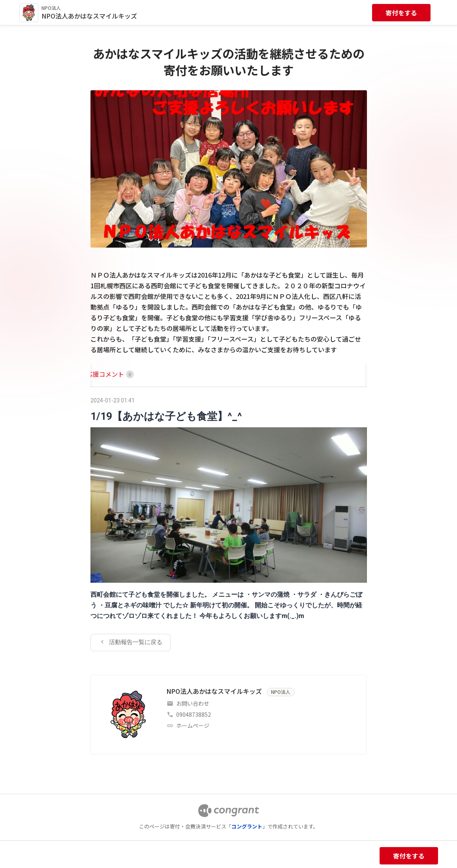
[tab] (100, 374)
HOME (100, 374)
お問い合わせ (193, 703)
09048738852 (194, 714)
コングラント (247, 826)
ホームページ (193, 725)
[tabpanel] (229, 523)
